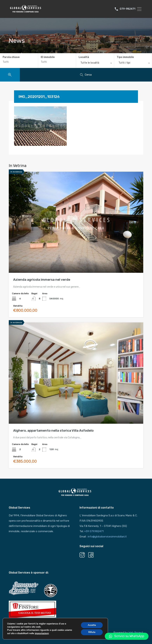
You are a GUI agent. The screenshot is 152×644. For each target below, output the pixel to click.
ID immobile (48, 57)
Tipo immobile (125, 57)
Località (84, 57)
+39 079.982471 (94, 531)
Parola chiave (11, 57)
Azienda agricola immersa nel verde (42, 280)
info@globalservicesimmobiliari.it (107, 537)
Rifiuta (91, 634)
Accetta (91, 626)
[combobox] (95, 64)
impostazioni (41, 635)
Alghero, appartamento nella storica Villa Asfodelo (53, 430)
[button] (127, 636)
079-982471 (128, 9)
